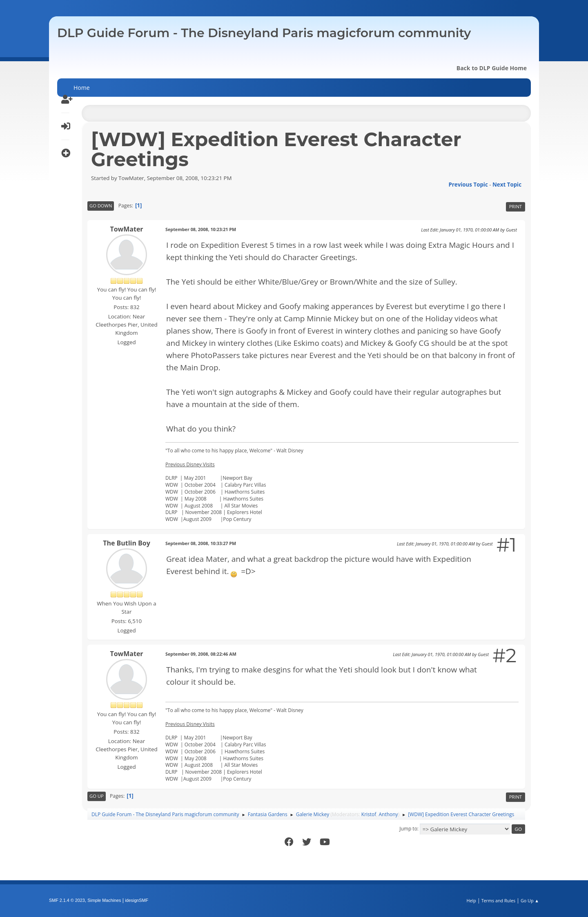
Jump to (408, 829)
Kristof (369, 814)
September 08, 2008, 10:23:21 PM (201, 229)
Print (516, 206)
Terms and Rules (499, 900)
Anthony (389, 814)
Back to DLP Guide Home (492, 68)
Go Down (101, 206)
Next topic (507, 185)
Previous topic (468, 185)
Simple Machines (104, 900)
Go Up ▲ (530, 900)
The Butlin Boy (127, 543)
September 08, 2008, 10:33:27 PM (201, 543)
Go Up (97, 796)
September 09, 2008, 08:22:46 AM (201, 654)
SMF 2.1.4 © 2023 (67, 900)
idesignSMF (137, 900)
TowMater (126, 229)
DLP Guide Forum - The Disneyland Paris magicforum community (264, 33)
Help (471, 900)
